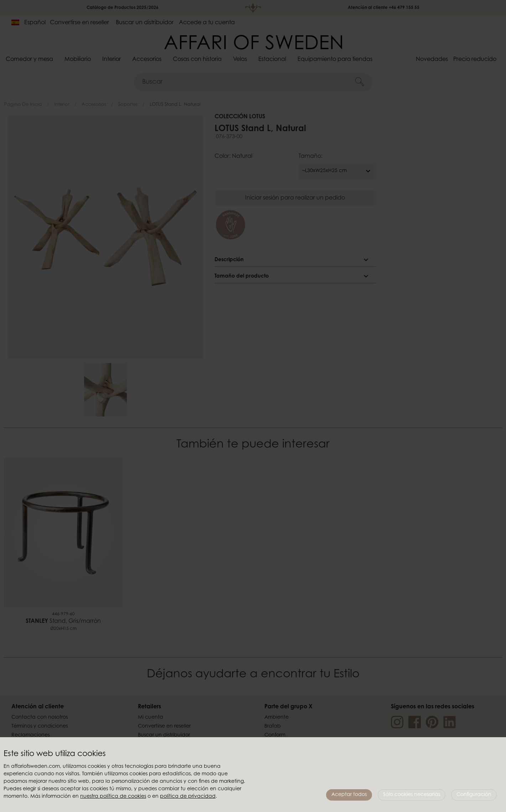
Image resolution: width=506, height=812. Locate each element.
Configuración (474, 795)
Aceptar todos (349, 795)
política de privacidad (188, 797)
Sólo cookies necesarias (412, 795)
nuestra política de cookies (113, 797)
